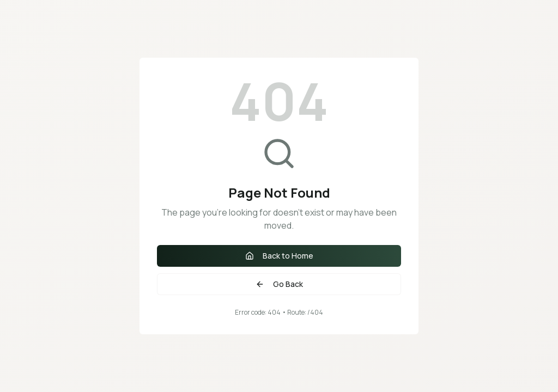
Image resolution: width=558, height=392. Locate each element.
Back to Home (279, 256)
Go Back (279, 284)
